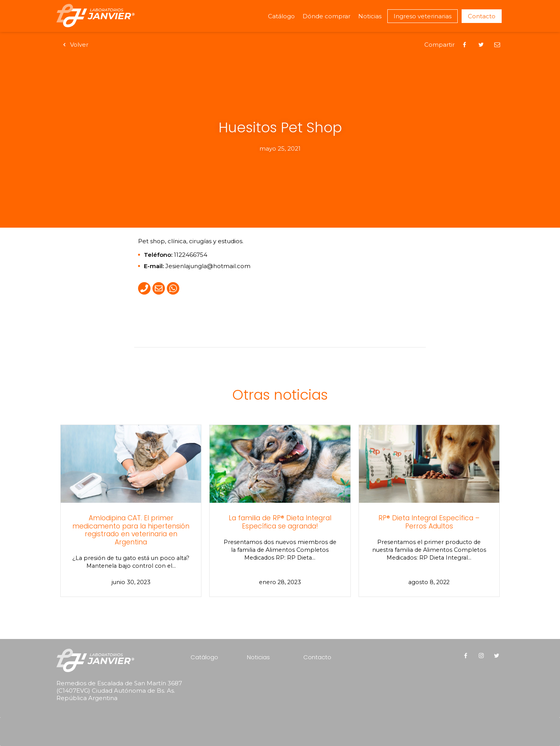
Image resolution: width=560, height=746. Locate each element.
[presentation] (106, 721)
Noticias (370, 16)
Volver (74, 45)
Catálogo (281, 16)
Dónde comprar (326, 16)
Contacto (482, 16)
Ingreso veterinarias (423, 16)
